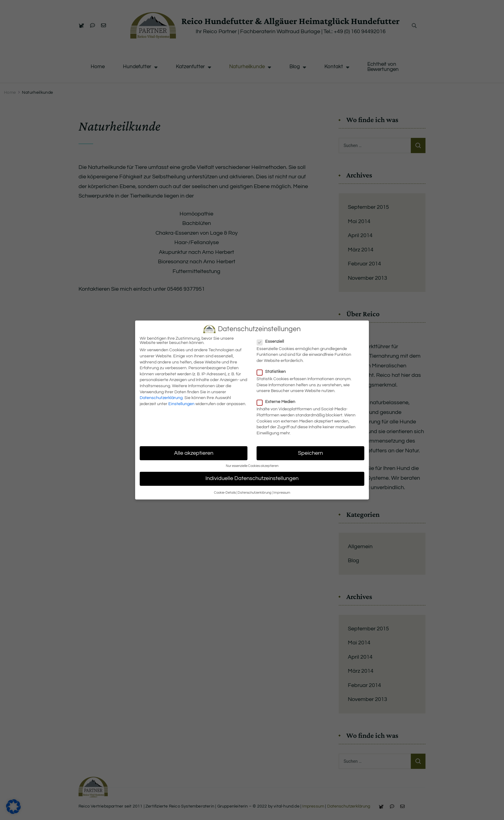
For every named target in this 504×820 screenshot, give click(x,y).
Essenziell (271, 342)
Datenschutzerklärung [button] (255, 493)
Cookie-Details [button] (225, 493)
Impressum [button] (282, 493)
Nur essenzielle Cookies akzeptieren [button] (252, 466)
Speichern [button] (310, 453)
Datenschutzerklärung (161, 398)
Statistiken (271, 372)
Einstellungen (181, 404)
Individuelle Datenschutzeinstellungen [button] (252, 478)
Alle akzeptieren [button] (194, 453)
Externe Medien (276, 402)
